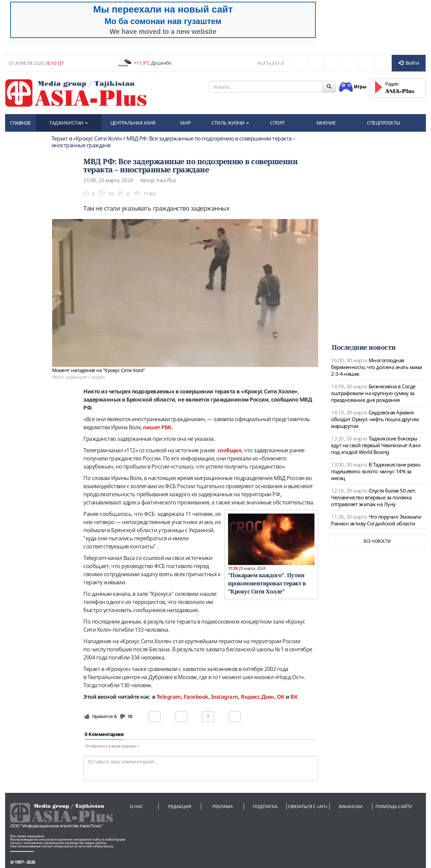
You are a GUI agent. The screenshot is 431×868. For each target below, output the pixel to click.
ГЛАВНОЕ (20, 123)
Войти (409, 63)
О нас (136, 806)
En (278, 63)
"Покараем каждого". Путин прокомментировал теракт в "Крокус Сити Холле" (267, 583)
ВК (294, 697)
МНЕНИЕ (326, 123)
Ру (260, 63)
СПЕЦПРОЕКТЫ (384, 123)
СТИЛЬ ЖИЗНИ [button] (230, 123)
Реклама (223, 806)
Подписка (265, 806)
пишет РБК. (158, 427)
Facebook (196, 697)
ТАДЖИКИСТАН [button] (68, 123)
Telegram (169, 697)
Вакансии (351, 806)
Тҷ (269, 63)
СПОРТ (278, 123)
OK (281, 697)
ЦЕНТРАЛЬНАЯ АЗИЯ (133, 123)
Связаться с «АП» (308, 806)
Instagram (225, 697)
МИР (186, 123)
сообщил (230, 450)
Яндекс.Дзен (257, 697)
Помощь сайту (394, 806)
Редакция (180, 806)
